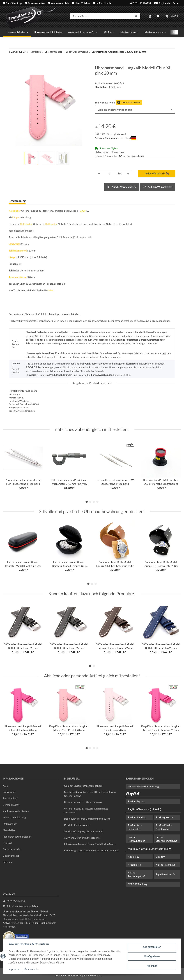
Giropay (160, 857)
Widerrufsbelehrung (14, 817)
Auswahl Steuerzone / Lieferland (116, 138)
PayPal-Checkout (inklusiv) (144, 809)
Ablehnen (152, 966)
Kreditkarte (134, 865)
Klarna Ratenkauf (165, 865)
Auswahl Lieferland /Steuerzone (82, 838)
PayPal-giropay (164, 817)
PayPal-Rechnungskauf (136, 839)
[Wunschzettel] (158, 17)
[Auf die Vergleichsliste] (122, 187)
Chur (83, 211)
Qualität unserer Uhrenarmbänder (83, 786)
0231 (14, 901)
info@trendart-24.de (168, 3)
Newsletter (9, 830)
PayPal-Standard (137, 817)
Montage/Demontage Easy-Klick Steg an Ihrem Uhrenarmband (90, 794)
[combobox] (135, 110)
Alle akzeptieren (152, 947)
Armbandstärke (17, 277)
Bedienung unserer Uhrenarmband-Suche (87, 819)
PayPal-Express (136, 801)
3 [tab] (94, 502)
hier (51, 290)
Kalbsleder (15, 211)
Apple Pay (133, 857)
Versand (121, 134)
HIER (127, 375)
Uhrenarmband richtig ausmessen (83, 802)
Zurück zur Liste (19, 52)
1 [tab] (87, 502)
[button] (150, 17)
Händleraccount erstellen (17, 837)
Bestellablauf (10, 798)
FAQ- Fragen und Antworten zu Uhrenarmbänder (92, 850)
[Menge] (109, 173)
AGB (5, 786)
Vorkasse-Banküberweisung (143, 786)
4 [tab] (97, 502)
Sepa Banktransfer (166, 874)
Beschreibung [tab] (17, 201)
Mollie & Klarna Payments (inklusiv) (150, 849)
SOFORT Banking (137, 884)
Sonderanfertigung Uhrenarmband (83, 831)
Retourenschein (12, 849)
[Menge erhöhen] (128, 173)
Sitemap (7, 862)
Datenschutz (32, 969)
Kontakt (7, 843)
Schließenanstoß (18, 251)
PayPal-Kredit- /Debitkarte (164, 827)
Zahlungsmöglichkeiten (16, 811)
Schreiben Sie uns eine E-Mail (21, 906)
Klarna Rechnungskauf (136, 874)
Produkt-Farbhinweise (77, 825)
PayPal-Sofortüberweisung (166, 839)
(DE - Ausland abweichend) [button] (131, 156)
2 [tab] (90, 502)
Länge (15, 217)
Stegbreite (14, 244)
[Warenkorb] (172, 17)
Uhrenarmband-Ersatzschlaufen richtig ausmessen (86, 810)
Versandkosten (11, 805)
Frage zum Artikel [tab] (42, 201)
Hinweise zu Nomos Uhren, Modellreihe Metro (90, 844)
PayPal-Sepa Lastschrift (135, 827)
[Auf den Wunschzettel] (158, 187)
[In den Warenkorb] (11, 63)
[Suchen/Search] (102, 17)
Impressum (15, 969)
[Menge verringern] (99, 173)
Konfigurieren (152, 956)
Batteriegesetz (11, 856)
